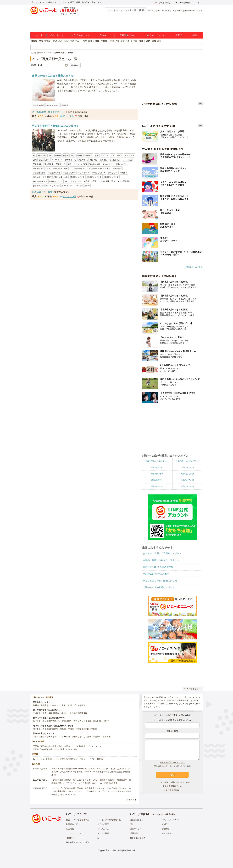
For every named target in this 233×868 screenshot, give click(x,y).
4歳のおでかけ (157, 474)
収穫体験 (74, 713)
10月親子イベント (77, 177)
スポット (38, 35)
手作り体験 (47, 713)
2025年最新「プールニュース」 (89, 746)
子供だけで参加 (39, 173)
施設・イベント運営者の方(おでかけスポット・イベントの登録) (76, 759)
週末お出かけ (108, 164)
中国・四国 (138, 41)
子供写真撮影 (38, 105)
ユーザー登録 (39, 759)
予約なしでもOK (99, 173)
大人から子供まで (77, 168)
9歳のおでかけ (188, 486)
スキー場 (48, 737)
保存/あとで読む (162, 3)
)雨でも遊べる (70, 160)
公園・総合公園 (94, 721)
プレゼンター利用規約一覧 (109, 820)
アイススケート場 (62, 737)
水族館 (94, 729)
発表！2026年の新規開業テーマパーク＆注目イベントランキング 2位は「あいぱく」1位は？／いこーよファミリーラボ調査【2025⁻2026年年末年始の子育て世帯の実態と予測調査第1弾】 (91, 772)
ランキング (105, 35)
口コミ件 (67, 116)
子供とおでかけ (69, 173)
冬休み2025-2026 (40, 181)
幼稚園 (58, 156)
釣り (64, 705)
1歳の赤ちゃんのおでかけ (188, 461)
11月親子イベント (94, 177)
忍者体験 (94, 160)
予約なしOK (113, 173)
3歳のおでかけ (188, 467)
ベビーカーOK (84, 173)
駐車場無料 (67, 721)
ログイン (198, 3)
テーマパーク (57, 160)
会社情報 (165, 829)
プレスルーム (103, 829)
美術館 (86, 729)
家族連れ (89, 156)
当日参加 (37, 177)
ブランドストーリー (170, 820)
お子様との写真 (90, 181)
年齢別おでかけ (128, 35)
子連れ (80, 156)
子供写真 (65, 105)
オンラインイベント (79, 35)
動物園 (44, 705)
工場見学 (37, 713)
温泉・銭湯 (38, 737)
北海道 (47, 41)
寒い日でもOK (168, 11)
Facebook (70, 838)
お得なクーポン (40, 721)
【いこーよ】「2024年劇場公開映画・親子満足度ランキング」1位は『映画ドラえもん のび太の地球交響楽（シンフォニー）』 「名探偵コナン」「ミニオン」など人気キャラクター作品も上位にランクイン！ (91, 791)
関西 (112, 41)
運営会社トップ (137, 820)
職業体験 (83, 713)
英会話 (59, 164)
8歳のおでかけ (157, 486)
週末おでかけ (95, 164)
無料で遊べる (54, 721)
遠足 (51, 156)
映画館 (63, 729)
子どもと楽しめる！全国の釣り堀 (160, 581)
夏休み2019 (130, 156)
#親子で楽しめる (61, 177)
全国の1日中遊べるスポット (157, 574)
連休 (41, 160)
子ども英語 (127, 160)
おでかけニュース (156, 35)
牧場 (70, 705)
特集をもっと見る (194, 267)
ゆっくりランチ (53, 186)
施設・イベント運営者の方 (78, 820)
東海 (85, 41)
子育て (179, 35)
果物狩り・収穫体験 (102, 737)
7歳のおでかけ (188, 480)
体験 (113, 156)
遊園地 (36, 705)
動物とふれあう (61, 713)
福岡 (159, 41)
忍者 (97, 156)
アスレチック (79, 721)
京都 (122, 41)
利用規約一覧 (72, 824)
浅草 (47, 160)
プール (77, 705)
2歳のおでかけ (157, 467)
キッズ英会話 (115, 160)
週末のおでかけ (122, 164)
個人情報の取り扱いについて (172, 762)
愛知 (90, 41)
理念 (132, 824)
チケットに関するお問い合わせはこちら (172, 782)
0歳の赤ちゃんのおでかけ (157, 461)
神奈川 (66, 41)
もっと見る (130, 800)
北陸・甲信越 (101, 41)
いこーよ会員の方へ (172, 790)
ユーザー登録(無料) (182, 3)
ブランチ (78, 186)
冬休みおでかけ (56, 181)
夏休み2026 (42, 156)
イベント (54, 35)
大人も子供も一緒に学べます (99, 168)
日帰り (179, 11)
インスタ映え (76, 181)
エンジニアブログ (138, 838)
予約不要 (124, 173)
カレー (87, 186)
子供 (73, 156)
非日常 (120, 156)
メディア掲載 (103, 833)
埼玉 (77, 41)
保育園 (66, 156)
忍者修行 (103, 160)
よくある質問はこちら (172, 786)
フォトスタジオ (53, 105)
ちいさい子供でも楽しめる (57, 168)
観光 (83, 705)
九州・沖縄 (151, 41)
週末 (35, 160)
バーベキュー (54, 705)
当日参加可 (47, 177)
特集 (195, 35)
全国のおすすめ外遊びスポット (159, 587)
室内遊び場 (53, 729)
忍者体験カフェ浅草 (42, 192)
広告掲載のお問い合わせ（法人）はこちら (172, 766)
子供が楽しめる (54, 173)
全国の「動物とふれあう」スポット (161, 560)
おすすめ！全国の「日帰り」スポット (162, 553)
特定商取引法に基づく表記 (78, 842)
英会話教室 (49, 164)
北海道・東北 (37, 41)
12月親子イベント (111, 177)
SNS (66, 181)
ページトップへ (192, 689)
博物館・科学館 (75, 729)
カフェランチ (67, 186)
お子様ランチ (38, 186)
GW (70, 164)
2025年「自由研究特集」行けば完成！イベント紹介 (55, 749)
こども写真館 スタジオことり (48, 112)
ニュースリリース (74, 833)
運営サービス (136, 829)
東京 (60, 41)
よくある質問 (103, 824)
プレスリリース (168, 833)
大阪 (117, 41)
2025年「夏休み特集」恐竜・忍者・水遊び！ (53, 746)
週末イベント (38, 168)
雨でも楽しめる (40, 729)
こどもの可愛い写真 (107, 181)
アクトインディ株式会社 (163, 814)
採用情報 (134, 833)
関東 (55, 41)
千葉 (72, 41)
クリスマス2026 (80, 164)
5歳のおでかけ (188, 474)
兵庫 (128, 41)
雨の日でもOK (154, 11)
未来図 (164, 824)
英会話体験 (37, 164)
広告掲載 (70, 829)
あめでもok (83, 160)
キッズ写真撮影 (124, 181)
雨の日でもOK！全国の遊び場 (158, 567)
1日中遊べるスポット (193, 11)
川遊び (106, 721)
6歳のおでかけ (157, 480)
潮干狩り (76, 737)
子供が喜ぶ (117, 168)
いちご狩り (86, 737)
